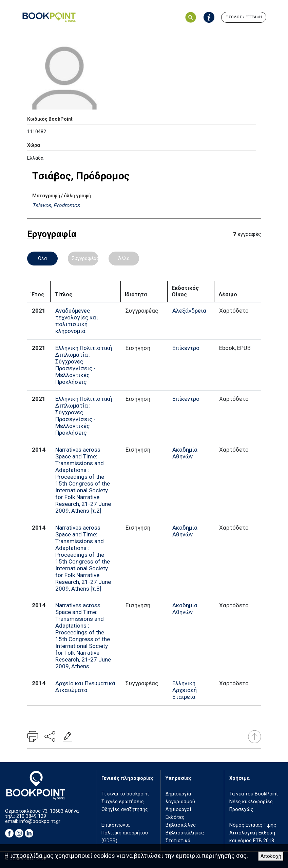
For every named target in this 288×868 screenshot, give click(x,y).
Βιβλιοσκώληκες (185, 833)
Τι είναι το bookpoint (125, 794)
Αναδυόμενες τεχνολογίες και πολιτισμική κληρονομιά (77, 321)
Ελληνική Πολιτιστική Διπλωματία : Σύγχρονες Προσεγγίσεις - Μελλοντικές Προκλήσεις (84, 365)
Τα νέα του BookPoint (254, 794)
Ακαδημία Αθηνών (185, 453)
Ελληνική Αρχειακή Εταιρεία (185, 690)
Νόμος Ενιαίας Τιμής (253, 825)
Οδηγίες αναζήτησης (125, 810)
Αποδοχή (271, 856)
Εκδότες (175, 817)
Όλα (42, 258)
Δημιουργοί (178, 810)
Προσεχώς (241, 810)
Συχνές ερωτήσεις (123, 802)
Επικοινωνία (116, 825)
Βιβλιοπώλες (181, 825)
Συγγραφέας (85, 258)
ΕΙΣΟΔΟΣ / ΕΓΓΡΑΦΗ (244, 17)
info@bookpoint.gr (40, 821)
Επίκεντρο (186, 348)
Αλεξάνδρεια (189, 311)
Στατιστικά (178, 841)
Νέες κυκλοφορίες (251, 802)
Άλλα (124, 258)
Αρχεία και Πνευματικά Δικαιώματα (85, 687)
